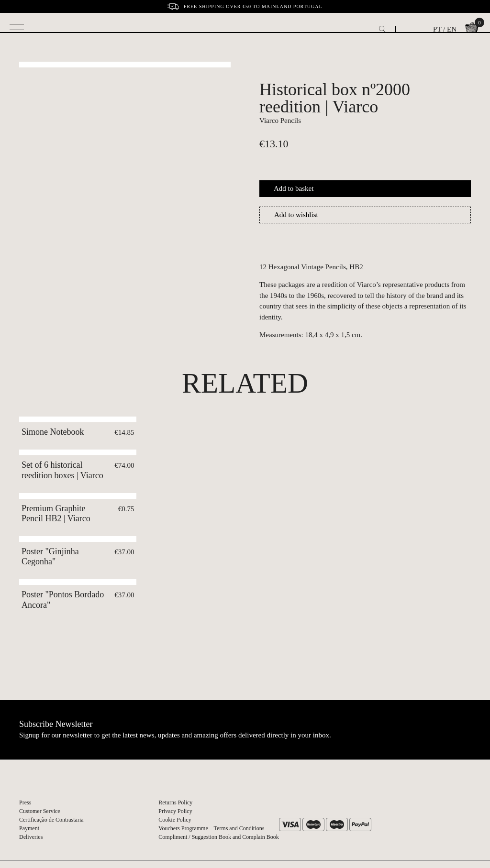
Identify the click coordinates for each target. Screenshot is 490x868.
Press (25, 802)
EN (452, 29)
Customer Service (40, 811)
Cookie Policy (175, 820)
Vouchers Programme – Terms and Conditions (211, 828)
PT (437, 29)
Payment (29, 828)
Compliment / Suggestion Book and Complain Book (218, 837)
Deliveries (31, 837)
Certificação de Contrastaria (51, 820)
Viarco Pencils (280, 121)
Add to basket (294, 188)
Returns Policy (175, 802)
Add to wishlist (296, 215)
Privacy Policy (175, 811)
